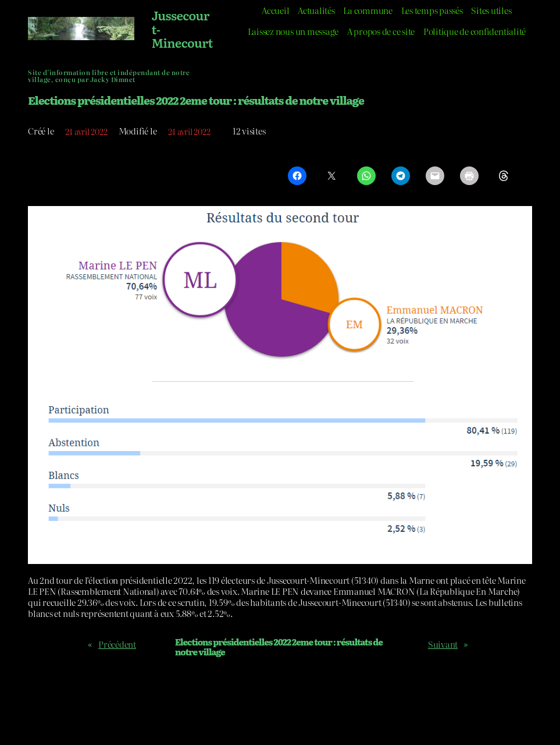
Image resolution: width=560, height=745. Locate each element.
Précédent (117, 644)
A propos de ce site (381, 31)
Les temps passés (432, 10)
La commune (368, 10)
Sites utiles (491, 10)
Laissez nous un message (293, 31)
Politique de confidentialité (475, 31)
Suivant (443, 644)
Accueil (275, 10)
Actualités (316, 10)
